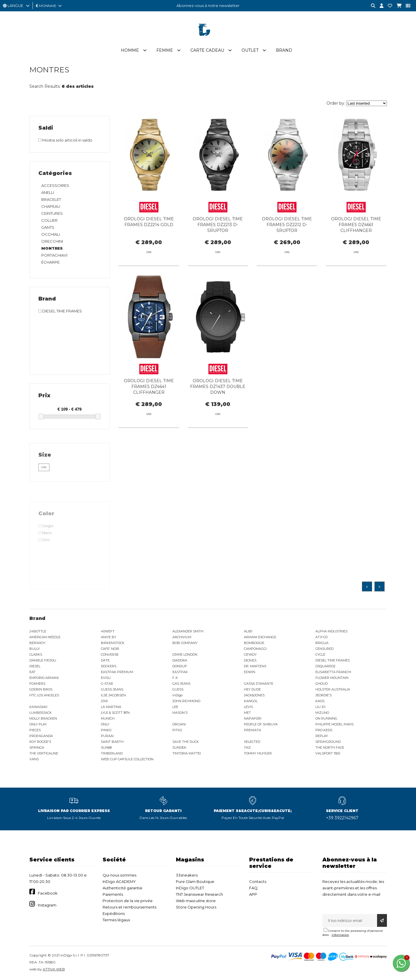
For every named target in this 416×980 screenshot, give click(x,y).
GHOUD (322, 684)
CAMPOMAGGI (255, 649)
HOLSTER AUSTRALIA (333, 689)
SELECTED (252, 742)
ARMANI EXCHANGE (260, 637)
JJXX (104, 701)
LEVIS (248, 707)
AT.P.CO (322, 637)
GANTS (48, 227)
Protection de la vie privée (128, 901)
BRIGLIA (322, 643)
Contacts (258, 881)
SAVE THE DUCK (186, 742)
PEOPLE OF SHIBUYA (261, 724)
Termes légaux (116, 920)
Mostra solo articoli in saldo (65, 140)
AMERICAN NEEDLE (45, 637)
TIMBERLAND (112, 753)
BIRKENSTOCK (113, 643)
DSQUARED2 (325, 666)
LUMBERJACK (41, 713)
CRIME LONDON (185, 654)
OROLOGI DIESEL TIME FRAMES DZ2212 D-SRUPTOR (287, 225)
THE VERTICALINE (44, 753)
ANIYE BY (109, 637)
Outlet (250, 50)
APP (253, 894)
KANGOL (251, 701)
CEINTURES (52, 213)
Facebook (48, 893)
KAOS (320, 701)
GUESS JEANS (112, 689)
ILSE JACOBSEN (113, 695)
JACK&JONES (254, 695)
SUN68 (106, 747)
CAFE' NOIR (110, 649)
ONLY (105, 724)
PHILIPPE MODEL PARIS (334, 724)
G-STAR (107, 684)
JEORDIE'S (324, 695)
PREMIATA (252, 730)
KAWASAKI (38, 707)
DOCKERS (109, 666)
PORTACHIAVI (54, 255)
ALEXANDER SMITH (188, 631)
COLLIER (49, 220)
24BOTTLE (38, 631)
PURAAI (107, 736)
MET (247, 713)
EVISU (106, 678)
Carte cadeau (207, 50)
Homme (130, 50)
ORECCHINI (52, 241)
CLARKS (36, 654)
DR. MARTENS (255, 666)
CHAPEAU (51, 206)
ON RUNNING (326, 718)
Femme (165, 50)
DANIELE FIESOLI (43, 660)
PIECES (35, 730)
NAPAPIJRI (253, 718)
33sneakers (187, 875)
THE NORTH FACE (330, 747)
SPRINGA (37, 747)
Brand (284, 50)
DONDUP (180, 666)
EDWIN (250, 672)
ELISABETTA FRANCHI (333, 672)
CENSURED (324, 649)
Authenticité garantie (123, 888)
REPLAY (322, 736)
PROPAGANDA (41, 736)
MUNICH (108, 718)
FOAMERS (37, 684)
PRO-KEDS (324, 730)
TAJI (247, 747)
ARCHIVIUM (182, 637)
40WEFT (108, 631)
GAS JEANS (181, 684)
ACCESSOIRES (55, 185)
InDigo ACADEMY (119, 881)
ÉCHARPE (50, 262)
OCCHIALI (51, 234)
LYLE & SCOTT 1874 (115, 713)
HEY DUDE (252, 689)
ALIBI (248, 631)
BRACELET (51, 199)
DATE (105, 660)
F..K (175, 678)
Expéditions (114, 913)
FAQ (253, 888)
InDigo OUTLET (190, 888)
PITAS (177, 730)
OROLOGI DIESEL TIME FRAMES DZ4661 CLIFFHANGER (356, 225)
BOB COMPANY (185, 643)
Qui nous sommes (119, 875)
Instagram (47, 905)
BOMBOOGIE (254, 643)
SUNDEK (179, 747)
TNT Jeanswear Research (199, 894)
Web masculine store (196, 901)
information (340, 935)
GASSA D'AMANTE (259, 684)
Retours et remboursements (130, 907)
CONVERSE (110, 654)
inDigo (177, 695)
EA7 (32, 672)
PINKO (106, 730)
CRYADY (250, 654)
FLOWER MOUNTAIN (332, 678)
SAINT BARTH (112, 742)
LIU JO (320, 707)
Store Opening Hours (196, 907)
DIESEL (35, 666)
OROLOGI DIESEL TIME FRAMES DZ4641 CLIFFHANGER (149, 413)
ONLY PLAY (38, 724)
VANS (34, 759)
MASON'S (180, 713)
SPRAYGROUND (328, 742)
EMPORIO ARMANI (44, 678)
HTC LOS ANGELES (44, 695)
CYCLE (320, 654)
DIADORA (180, 660)
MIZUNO (322, 713)
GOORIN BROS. (41, 689)
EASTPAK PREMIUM (117, 672)
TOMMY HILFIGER (258, 753)
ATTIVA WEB (54, 969)
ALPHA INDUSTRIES (331, 631)
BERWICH (37, 643)
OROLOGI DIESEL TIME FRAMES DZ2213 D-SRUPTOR (218, 225)
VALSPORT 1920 (328, 753)
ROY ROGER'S (40, 742)
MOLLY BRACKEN (43, 718)
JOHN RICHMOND (186, 701)
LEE (175, 707)
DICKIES (250, 660)
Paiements (113, 894)
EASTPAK (180, 672)
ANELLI (48, 192)
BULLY (35, 649)
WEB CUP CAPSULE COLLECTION (127, 759)
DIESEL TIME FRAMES (333, 660)
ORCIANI (179, 724)
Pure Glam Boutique (195, 881)
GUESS (178, 689)
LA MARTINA (111, 707)
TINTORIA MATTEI (187, 753)
